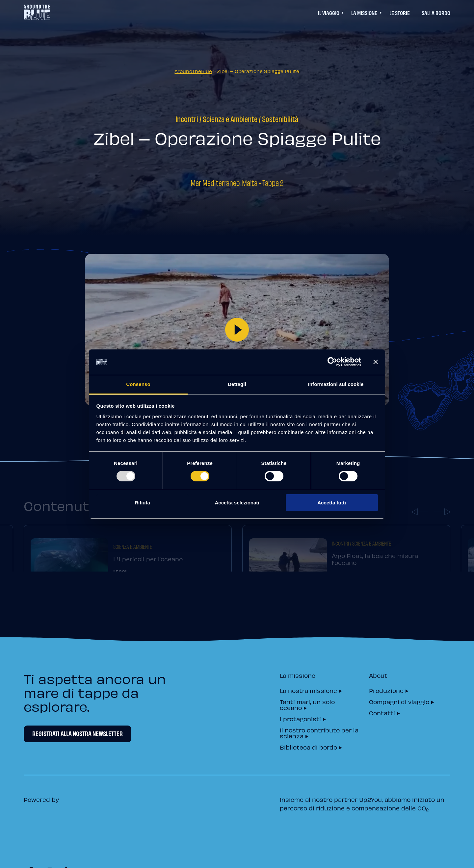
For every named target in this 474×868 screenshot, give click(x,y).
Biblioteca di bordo (308, 747)
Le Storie (400, 13)
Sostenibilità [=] (280, 119)
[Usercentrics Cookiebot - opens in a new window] (332, 362)
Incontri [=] (187, 119)
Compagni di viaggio (399, 701)
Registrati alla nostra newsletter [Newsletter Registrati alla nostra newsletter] (78, 733)
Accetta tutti (332, 503)
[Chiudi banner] (376, 362)
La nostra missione (308, 690)
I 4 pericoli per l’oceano (148, 567)
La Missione (364, 13)
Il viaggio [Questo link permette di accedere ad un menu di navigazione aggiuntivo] (329, 13)
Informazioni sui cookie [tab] (336, 384)
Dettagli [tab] (237, 384)
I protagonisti (300, 718)
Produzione (386, 690)
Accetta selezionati (237, 503)
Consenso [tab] (138, 384)
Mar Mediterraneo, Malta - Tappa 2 (237, 183)
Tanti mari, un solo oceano (307, 704)
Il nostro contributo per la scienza (319, 733)
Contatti (382, 713)
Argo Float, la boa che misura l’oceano (375, 567)
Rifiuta (142, 503)
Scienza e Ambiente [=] (230, 119)
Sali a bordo (436, 13)
